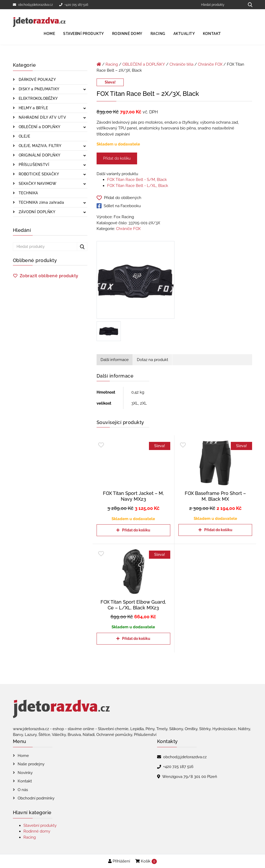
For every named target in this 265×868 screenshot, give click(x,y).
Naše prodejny (31, 764)
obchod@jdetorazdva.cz (33, 5)
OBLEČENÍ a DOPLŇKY (39, 127)
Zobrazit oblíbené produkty (49, 276)
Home (49, 34)
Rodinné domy (127, 34)
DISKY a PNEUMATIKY (38, 89)
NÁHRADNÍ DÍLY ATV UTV (42, 117)
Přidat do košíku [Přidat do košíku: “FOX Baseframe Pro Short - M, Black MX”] (218, 530)
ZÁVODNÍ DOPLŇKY (36, 212)
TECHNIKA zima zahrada (41, 202)
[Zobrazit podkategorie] (85, 90)
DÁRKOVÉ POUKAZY (37, 80)
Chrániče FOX (210, 64)
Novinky (25, 773)
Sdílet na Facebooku (119, 206)
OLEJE (24, 136)
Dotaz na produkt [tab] (152, 360)
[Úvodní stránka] (99, 64)
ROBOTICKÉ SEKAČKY (38, 174)
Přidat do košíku (117, 158)
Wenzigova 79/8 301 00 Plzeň (190, 777)
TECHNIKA (28, 193)
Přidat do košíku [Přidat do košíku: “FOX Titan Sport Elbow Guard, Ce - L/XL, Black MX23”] (136, 639)
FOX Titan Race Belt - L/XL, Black (138, 186)
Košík (146, 861)
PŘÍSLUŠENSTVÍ (33, 165)
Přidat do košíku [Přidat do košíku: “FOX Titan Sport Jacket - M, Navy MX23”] (136, 530)
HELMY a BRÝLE (33, 108)
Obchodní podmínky (36, 798)
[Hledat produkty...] (248, 5)
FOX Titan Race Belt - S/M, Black (137, 180)
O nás (23, 790)
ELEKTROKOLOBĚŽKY (38, 98)
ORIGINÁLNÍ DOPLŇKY (39, 155)
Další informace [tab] (115, 360)
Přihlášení (119, 861)
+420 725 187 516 (74, 5)
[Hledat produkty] (221, 5)
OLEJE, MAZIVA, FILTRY (39, 146)
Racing (158, 34)
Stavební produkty (84, 34)
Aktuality (184, 34)
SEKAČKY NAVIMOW (37, 184)
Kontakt (212, 34)
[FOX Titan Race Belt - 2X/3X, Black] (136, 281)
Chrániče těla (181, 64)
